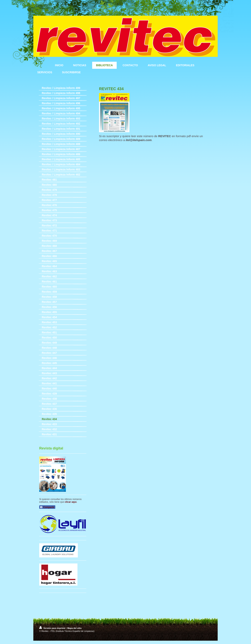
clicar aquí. (71, 502)
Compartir (47, 507)
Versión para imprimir (53, 628)
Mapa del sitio (74, 628)
